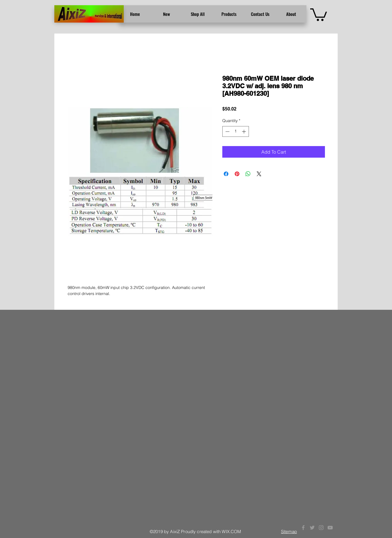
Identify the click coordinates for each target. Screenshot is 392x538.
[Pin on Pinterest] (237, 174)
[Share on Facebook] (226, 174)
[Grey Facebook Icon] (303, 528)
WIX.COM (231, 531)
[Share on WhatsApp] (248, 174)
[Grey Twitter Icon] (312, 528)
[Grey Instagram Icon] (321, 528)
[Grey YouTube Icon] (330, 528)
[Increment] (244, 131)
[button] (319, 14)
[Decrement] (227, 131)
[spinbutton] (236, 131)
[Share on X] (259, 174)
